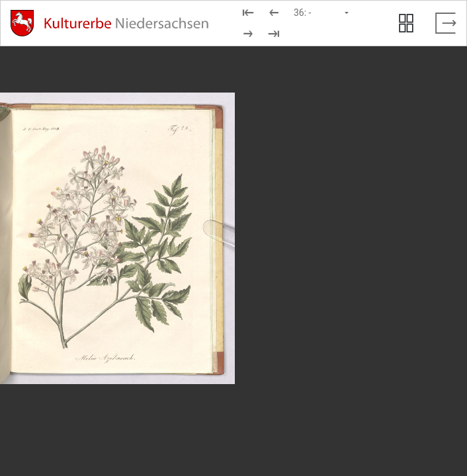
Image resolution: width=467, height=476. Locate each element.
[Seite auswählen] (322, 13)
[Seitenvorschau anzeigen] (406, 23)
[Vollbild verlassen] (446, 23)
